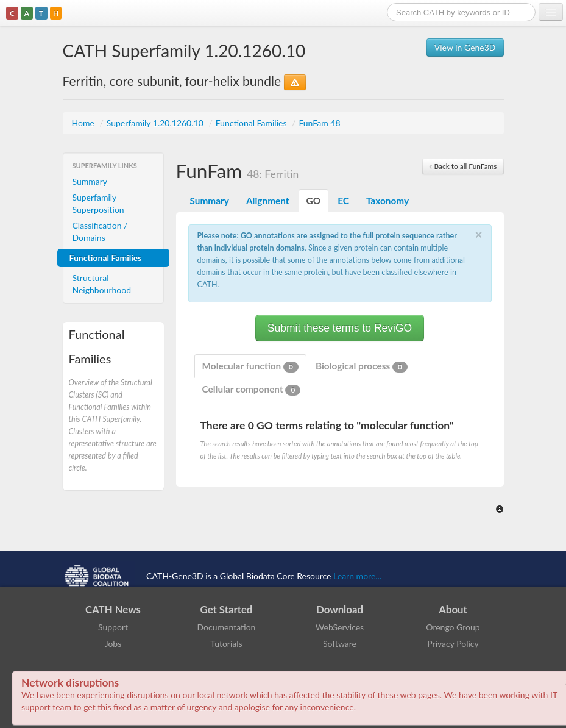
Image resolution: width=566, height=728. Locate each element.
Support (113, 627)
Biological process (362, 366)
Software (340, 644)
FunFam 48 (319, 123)
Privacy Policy (453, 644)
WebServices (340, 627)
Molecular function (250, 366)
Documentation (227, 627)
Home (84, 123)
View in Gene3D (465, 47)
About (453, 609)
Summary (90, 181)
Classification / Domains (100, 231)
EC (343, 201)
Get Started (227, 609)
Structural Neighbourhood (102, 284)
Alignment (268, 201)
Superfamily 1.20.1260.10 (156, 123)
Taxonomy (387, 201)
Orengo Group (453, 627)
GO (314, 201)
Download (340, 609)
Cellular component (252, 390)
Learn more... (357, 576)
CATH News (113, 609)
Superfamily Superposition (98, 203)
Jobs (113, 644)
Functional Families (252, 123)
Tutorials (226, 644)
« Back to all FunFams (463, 166)
